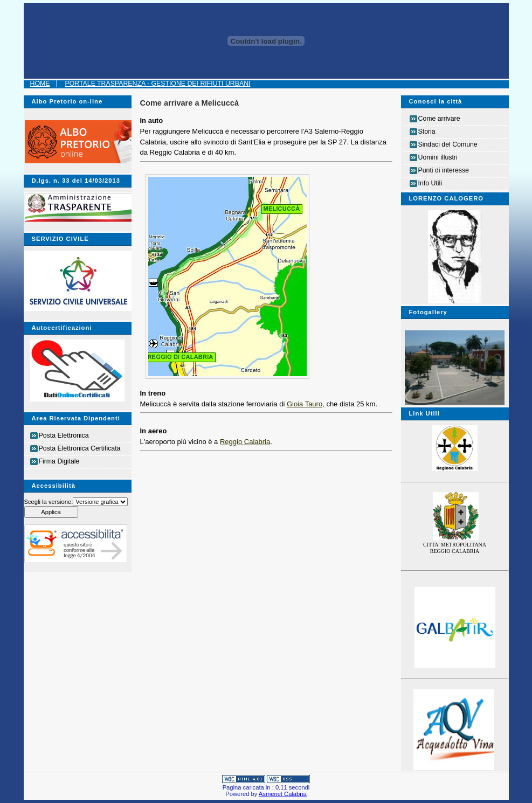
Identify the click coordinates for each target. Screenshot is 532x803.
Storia (427, 131)
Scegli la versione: (49, 502)
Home (40, 84)
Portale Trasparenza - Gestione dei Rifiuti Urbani (158, 84)
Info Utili (430, 183)
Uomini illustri (438, 157)
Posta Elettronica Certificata (80, 448)
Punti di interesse (444, 170)
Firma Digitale (59, 461)
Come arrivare (439, 119)
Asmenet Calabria (283, 794)
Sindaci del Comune (448, 144)
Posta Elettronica (64, 435)
